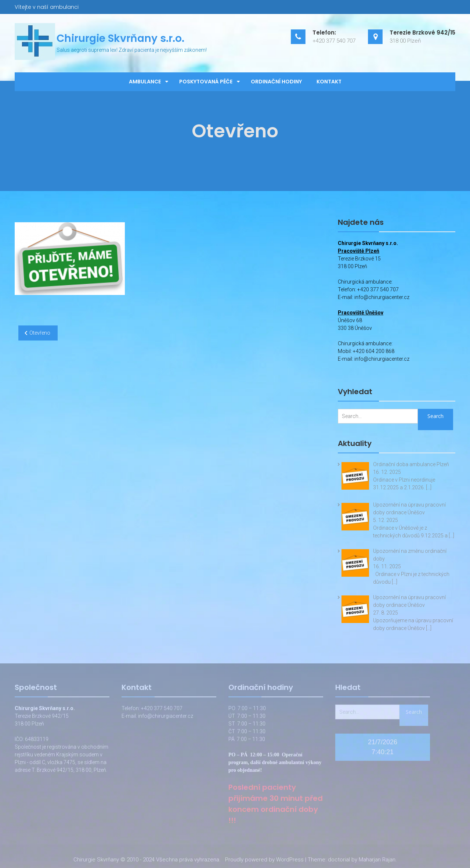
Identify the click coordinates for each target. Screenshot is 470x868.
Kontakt (329, 82)
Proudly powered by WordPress (264, 861)
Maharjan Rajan (377, 861)
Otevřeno (40, 333)
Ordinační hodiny (276, 82)
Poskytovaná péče (206, 82)
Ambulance (145, 82)
